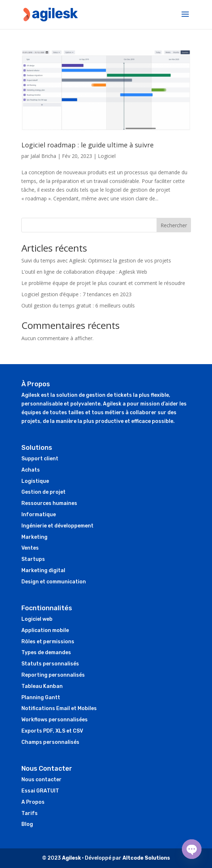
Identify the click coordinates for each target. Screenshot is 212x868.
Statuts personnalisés (50, 664)
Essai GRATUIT (40, 791)
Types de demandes (46, 653)
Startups (33, 559)
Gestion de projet (43, 492)
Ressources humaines (49, 503)
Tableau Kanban (42, 686)
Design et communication (54, 582)
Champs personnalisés (50, 742)
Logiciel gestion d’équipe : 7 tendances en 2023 (76, 294)
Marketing (34, 537)
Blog (27, 824)
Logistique (35, 481)
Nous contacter (41, 780)
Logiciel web (37, 619)
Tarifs (30, 813)
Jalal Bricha (43, 156)
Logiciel (107, 156)
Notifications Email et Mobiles (59, 708)
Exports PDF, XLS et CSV (52, 731)
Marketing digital (43, 570)
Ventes (30, 548)
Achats (31, 470)
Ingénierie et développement (57, 526)
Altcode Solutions (146, 858)
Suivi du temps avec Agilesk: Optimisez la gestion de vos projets (96, 260)
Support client (40, 459)
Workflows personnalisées (55, 720)
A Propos (33, 802)
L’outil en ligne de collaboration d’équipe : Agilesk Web (84, 272)
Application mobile (45, 630)
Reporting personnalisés (53, 675)
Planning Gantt (41, 698)
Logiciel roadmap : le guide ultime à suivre (88, 145)
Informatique (39, 515)
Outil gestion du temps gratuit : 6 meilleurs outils (78, 305)
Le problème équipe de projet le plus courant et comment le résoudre (103, 283)
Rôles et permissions (48, 642)
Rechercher (174, 225)
